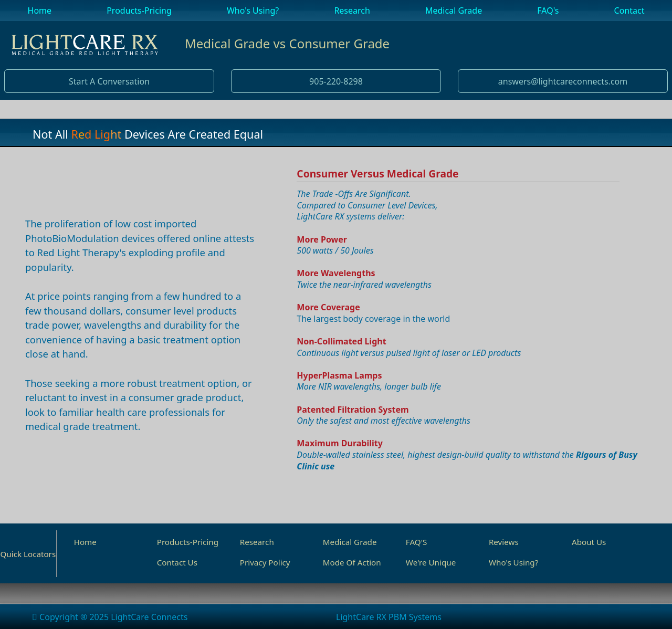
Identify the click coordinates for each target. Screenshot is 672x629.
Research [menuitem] (352, 11)
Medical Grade (350, 542)
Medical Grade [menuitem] (454, 11)
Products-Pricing (188, 542)
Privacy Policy (265, 562)
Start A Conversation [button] (109, 81)
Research (257, 542)
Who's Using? (513, 562)
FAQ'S (417, 542)
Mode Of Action (352, 562)
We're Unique (431, 562)
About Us (589, 542)
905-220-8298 (336, 81)
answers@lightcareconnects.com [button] (563, 81)
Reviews (504, 542)
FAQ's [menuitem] (548, 11)
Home (85, 542)
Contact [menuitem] (629, 11)
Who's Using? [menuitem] (253, 11)
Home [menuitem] (40, 11)
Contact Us (177, 562)
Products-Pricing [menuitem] (139, 11)
